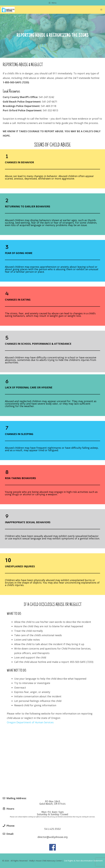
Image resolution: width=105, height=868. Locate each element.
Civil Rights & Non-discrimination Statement (83, 861)
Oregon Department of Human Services (30, 722)
